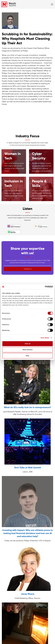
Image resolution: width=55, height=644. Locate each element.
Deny (27, 356)
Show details (45, 338)
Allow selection (27, 350)
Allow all (27, 344)
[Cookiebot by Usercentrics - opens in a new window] (45, 287)
